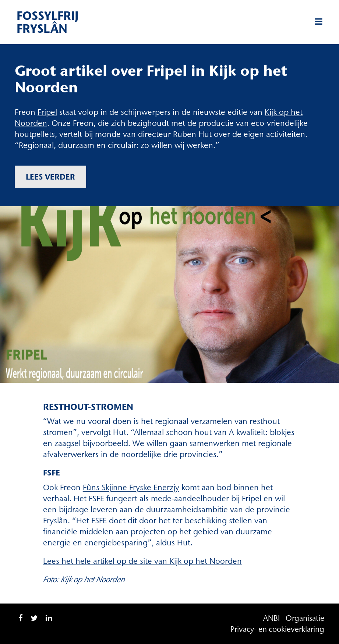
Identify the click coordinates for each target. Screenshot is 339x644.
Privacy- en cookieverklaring (277, 629)
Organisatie (305, 618)
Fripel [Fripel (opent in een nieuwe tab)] (47, 112)
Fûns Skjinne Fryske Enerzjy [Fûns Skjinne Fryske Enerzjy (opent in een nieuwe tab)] (131, 487)
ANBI (271, 618)
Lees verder (50, 177)
